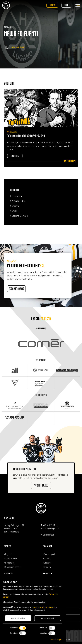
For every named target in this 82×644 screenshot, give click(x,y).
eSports (47, 567)
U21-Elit (47, 558)
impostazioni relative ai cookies (43, 607)
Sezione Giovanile (19, 216)
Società (14, 206)
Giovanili (47, 563)
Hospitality (9, 563)
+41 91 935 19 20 (50, 525)
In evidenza (16, 196)
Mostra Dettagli (56, 640)
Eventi (14, 211)
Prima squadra (17, 201)
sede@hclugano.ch (51, 529)
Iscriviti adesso (41, 485)
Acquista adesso (16, 289)
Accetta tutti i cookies (18, 618)
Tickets (52, 5)
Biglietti (8, 554)
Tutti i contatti (47, 535)
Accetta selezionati (48, 618)
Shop (66, 5)
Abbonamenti (10, 558)
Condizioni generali (13, 567)
